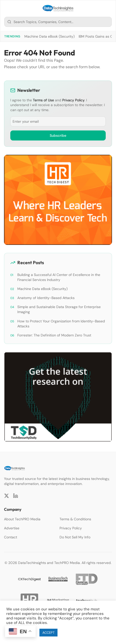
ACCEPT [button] (48, 633)
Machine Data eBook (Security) (49, 36)
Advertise (12, 528)
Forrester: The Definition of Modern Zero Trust (54, 335)
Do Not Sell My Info (75, 537)
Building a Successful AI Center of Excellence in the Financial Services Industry (59, 277)
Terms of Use (43, 100)
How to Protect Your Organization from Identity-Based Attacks (61, 324)
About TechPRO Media (22, 519)
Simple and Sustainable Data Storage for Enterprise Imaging (59, 309)
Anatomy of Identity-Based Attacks (46, 298)
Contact (11, 537)
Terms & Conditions (75, 519)
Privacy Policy (73, 100)
